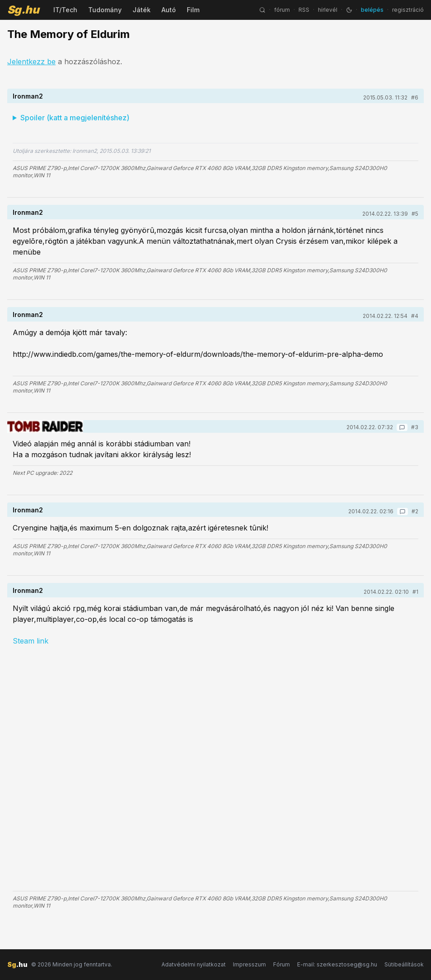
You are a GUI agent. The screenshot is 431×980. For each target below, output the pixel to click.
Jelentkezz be (31, 62)
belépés (372, 10)
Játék (142, 10)
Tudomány (105, 10)
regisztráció (408, 10)
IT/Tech (65, 10)
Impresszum (249, 964)
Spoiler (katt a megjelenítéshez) (75, 118)
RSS (304, 10)
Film (193, 10)
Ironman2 (28, 96)
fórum (282, 10)
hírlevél (328, 10)
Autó (169, 10)
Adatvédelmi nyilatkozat (194, 964)
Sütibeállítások (404, 964)
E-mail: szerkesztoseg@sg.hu (337, 964)
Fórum (282, 964)
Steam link (31, 641)
